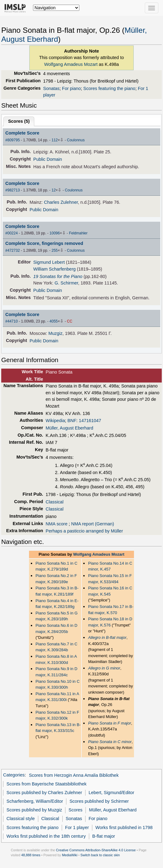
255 (55, 250)
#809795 (13, 140)
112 (55, 140)
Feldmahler (78, 233)
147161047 (90, 421)
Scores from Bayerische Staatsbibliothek (46, 784)
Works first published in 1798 (124, 827)
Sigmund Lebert (49, 262)
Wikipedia (55, 421)
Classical (55, 502)
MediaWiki (70, 855)
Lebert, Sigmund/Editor (111, 793)
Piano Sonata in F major (109, 723)
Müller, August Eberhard (69, 428)
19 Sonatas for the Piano (58, 276)
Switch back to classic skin (100, 855)
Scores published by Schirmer (99, 801)
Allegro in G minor (104, 668)
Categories (14, 775)
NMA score (57, 524)
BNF (72, 421)
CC (70, 321)
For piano (71, 88)
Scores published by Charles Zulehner (44, 793)
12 (54, 190)
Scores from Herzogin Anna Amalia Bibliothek (74, 775)
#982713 (13, 190)
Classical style (21, 819)
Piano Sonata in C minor (110, 742)
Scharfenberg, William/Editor (35, 801)
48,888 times (31, 855)
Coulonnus (76, 140)
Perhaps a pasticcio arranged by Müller (84, 531)
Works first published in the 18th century (46, 836)
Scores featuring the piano (109, 88)
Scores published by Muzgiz (34, 810)
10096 (54, 233)
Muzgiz (56, 333)
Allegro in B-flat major (107, 637)
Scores (75, 810)
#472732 (13, 250)
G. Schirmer (66, 283)
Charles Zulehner (61, 202)
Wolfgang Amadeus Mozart (71, 64)
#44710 (11, 321)
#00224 (11, 233)
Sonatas (51, 88)
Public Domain (48, 159)
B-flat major (104, 836)
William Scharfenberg (54, 269)
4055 (54, 321)
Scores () (19, 121)
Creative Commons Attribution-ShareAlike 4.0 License (96, 850)
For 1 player (77, 827)
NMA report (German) (92, 524)
